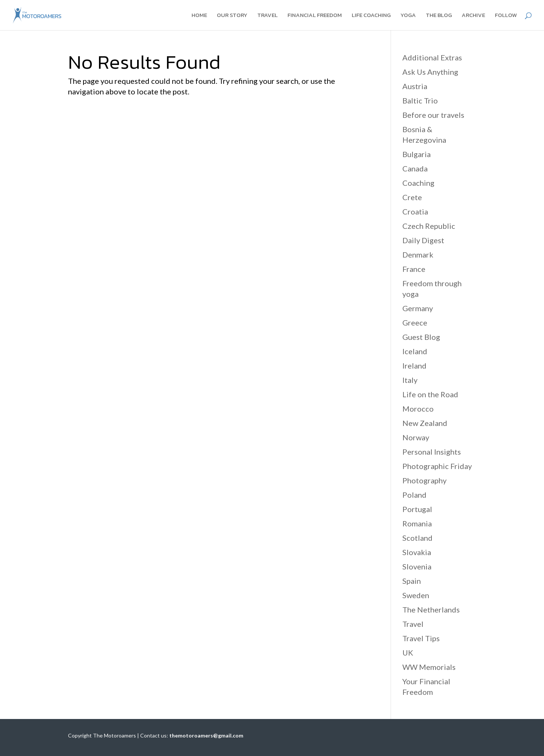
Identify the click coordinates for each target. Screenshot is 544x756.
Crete (412, 197)
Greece (415, 322)
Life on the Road (430, 394)
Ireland (414, 366)
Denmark (418, 255)
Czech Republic (429, 226)
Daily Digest (423, 240)
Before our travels (433, 115)
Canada (415, 168)
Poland (414, 495)
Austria (415, 86)
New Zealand (425, 423)
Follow (506, 16)
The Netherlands (431, 609)
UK (408, 653)
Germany (418, 308)
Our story (232, 16)
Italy (410, 380)
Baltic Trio (420, 100)
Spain (412, 581)
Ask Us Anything (430, 72)
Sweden (416, 595)
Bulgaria (416, 154)
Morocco (418, 409)
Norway (416, 437)
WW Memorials (429, 667)
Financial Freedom (315, 16)
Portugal (417, 509)
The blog (439, 16)
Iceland (415, 351)
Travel (267, 16)
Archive (473, 16)
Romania (417, 523)
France (414, 269)
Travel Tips (421, 638)
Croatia (415, 211)
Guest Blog (421, 337)
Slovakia (417, 552)
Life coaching (371, 16)
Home (199, 16)
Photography (424, 480)
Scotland (417, 538)
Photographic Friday (437, 466)
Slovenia (417, 566)
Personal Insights (432, 452)
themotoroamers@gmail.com (206, 735)
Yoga (408, 16)
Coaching (418, 183)
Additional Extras (432, 57)
